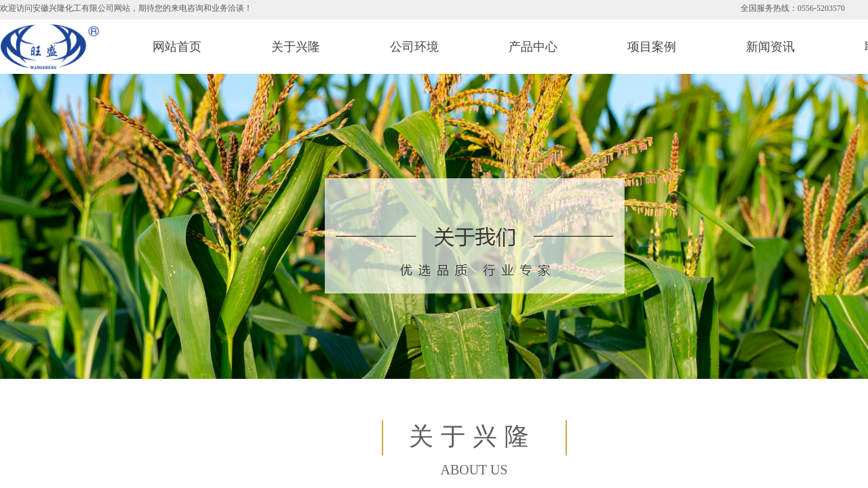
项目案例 (652, 47)
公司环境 (414, 47)
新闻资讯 (770, 47)
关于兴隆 (296, 47)
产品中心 (533, 47)
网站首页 (177, 47)
